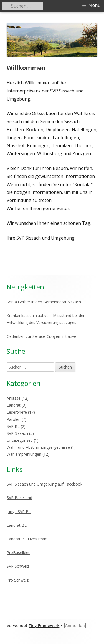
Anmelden (75, 626)
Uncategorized (20, 440)
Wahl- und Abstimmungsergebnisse (38, 447)
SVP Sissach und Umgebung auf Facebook (45, 484)
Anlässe (14, 398)
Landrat (14, 405)
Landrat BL (17, 525)
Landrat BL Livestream (27, 539)
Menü (95, 5)
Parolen (14, 419)
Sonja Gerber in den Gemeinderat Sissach (44, 302)
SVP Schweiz (18, 566)
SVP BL (13, 426)
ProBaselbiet (18, 552)
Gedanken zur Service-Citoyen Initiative (41, 336)
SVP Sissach (17, 433)
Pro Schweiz (18, 580)
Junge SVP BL (19, 512)
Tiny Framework (44, 626)
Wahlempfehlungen (24, 454)
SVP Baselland (19, 498)
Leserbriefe (17, 412)
